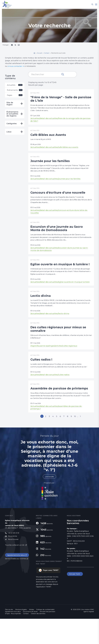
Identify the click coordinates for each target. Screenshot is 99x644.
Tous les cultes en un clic (15, 570)
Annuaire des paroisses (47, 637)
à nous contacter (15, 66)
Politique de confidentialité (45, 635)
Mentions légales (21, 635)
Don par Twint (75, 599)
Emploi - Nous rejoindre (13, 639)
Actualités (15, 85)
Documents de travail (30, 637)
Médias (32, 635)
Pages (15, 95)
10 (78, 441)
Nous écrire (13, 562)
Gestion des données (38, 639)
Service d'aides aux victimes (16, 584)
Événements (15, 90)
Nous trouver (13, 565)
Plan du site (9, 635)
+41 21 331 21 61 (14, 558)
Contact (26, 639)
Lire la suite (49, 502)
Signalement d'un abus (16, 580)
